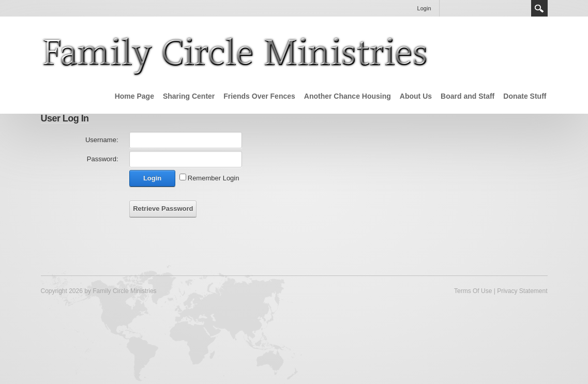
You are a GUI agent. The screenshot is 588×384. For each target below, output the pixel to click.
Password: (103, 159)
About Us (416, 96)
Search (539, 8)
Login (424, 8)
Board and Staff (468, 96)
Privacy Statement (522, 291)
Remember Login (214, 178)
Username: (102, 140)
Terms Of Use (473, 291)
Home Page (134, 96)
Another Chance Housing (348, 96)
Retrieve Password (163, 209)
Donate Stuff (525, 96)
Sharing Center (189, 96)
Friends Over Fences (259, 96)
